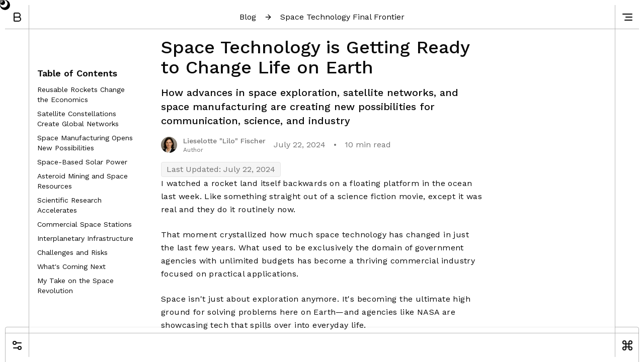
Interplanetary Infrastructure (85, 238)
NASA (428, 312)
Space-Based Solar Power (82, 162)
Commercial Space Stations (85, 224)
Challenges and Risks (72, 252)
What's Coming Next (71, 266)
